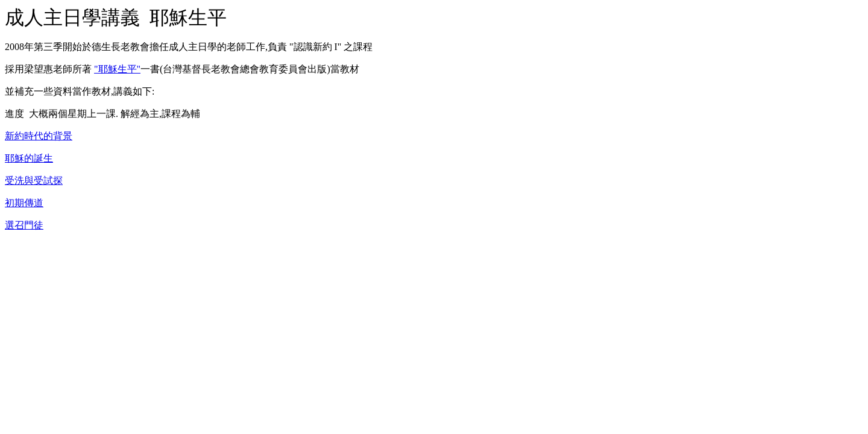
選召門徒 (24, 225)
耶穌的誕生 (29, 158)
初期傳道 (24, 203)
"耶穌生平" (117, 69)
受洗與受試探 (34, 181)
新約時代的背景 (39, 136)
